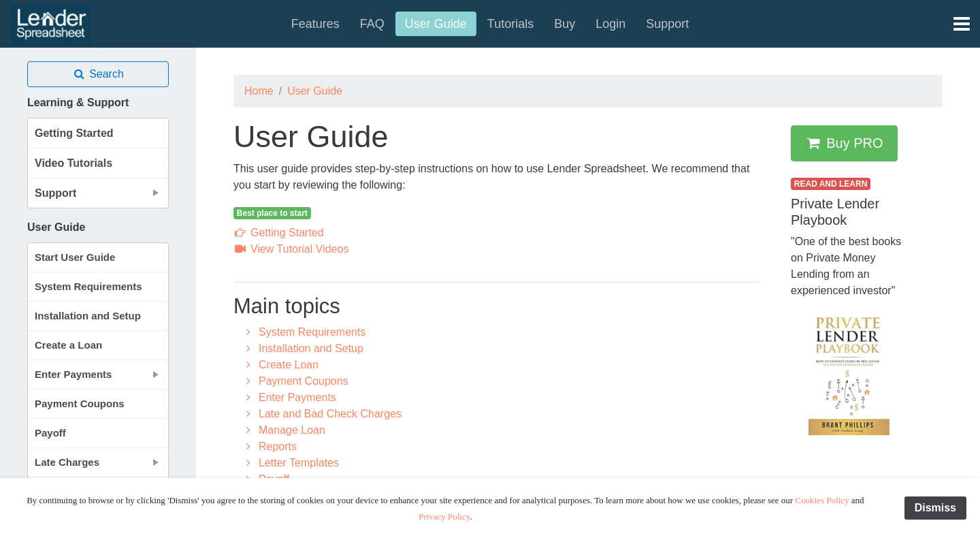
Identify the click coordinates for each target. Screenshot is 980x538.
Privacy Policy (444, 517)
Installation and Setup (88, 316)
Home (259, 91)
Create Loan (280, 365)
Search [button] (98, 74)
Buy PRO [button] (844, 143)
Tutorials (510, 24)
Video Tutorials (73, 163)
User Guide (436, 24)
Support (667, 24)
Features (315, 24)
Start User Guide (75, 257)
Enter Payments (289, 397)
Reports (269, 446)
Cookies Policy (822, 500)
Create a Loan (68, 345)
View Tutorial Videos (291, 249)
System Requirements (88, 286)
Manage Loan (283, 430)
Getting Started (74, 133)
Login (610, 24)
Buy (565, 24)
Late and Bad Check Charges (322, 414)
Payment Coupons (80, 403)
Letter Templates (290, 463)
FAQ (372, 24)
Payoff (50, 433)
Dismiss (935, 508)
